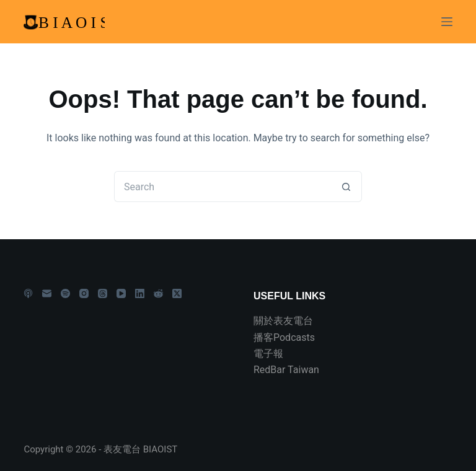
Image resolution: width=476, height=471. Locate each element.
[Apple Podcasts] (28, 293)
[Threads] (103, 293)
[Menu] (447, 22)
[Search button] (346, 187)
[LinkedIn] (140, 293)
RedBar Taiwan (286, 370)
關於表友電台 (283, 321)
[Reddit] (158, 293)
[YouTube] (121, 293)
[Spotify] (65, 293)
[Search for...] (223, 187)
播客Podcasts (284, 337)
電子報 (268, 354)
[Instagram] (84, 293)
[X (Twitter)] (177, 293)
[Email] (47, 293)
